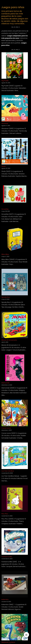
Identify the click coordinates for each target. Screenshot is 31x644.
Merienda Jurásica (8, 642)
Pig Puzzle (5, 81)
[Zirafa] (15, 151)
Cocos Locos (6, 428)
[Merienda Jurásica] (15, 628)
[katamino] (15, 585)
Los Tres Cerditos (8, 471)
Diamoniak (5, 383)
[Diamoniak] (15, 368)
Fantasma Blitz (7, 557)
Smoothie (5, 209)
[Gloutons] (15, 109)
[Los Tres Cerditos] (15, 456)
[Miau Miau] (15, 240)
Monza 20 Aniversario (9, 340)
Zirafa (4, 166)
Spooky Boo (6, 297)
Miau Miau (5, 254)
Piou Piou (5, 514)
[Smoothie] (15, 194)
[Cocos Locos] (15, 413)
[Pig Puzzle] (15, 66)
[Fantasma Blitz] (15, 542)
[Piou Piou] (15, 499)
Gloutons (5, 123)
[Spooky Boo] (15, 282)
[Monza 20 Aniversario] (15, 325)
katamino (5, 599)
